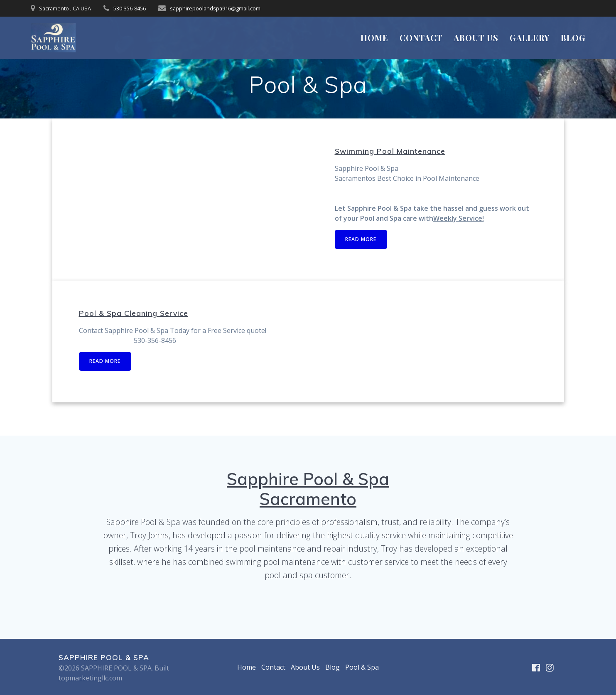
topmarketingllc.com (90, 678)
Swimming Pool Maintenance (390, 151)
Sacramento (308, 499)
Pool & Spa (362, 667)
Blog (573, 38)
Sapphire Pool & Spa (308, 479)
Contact (421, 38)
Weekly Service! (459, 218)
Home (374, 38)
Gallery (530, 38)
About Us (476, 38)
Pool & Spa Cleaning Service (134, 313)
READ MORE (361, 239)
